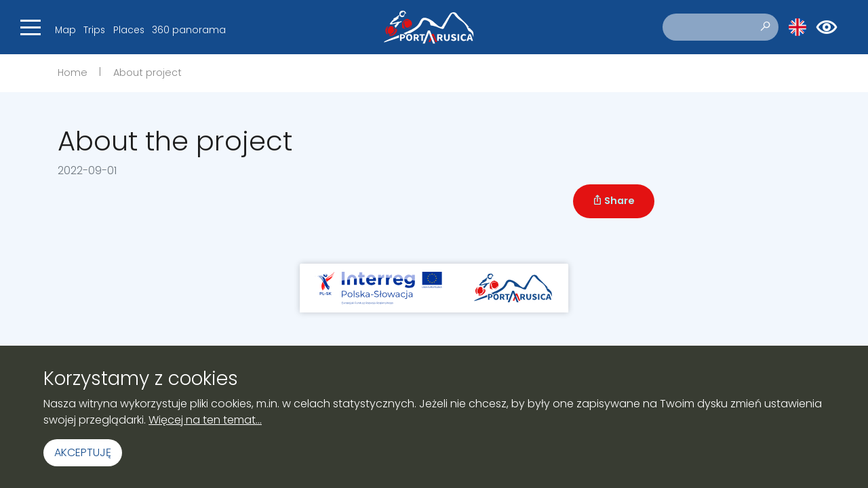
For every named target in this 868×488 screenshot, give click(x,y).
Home (73, 73)
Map (65, 30)
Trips (94, 30)
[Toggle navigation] (31, 27)
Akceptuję (83, 452)
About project (147, 73)
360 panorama (189, 30)
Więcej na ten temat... (205, 420)
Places (129, 30)
